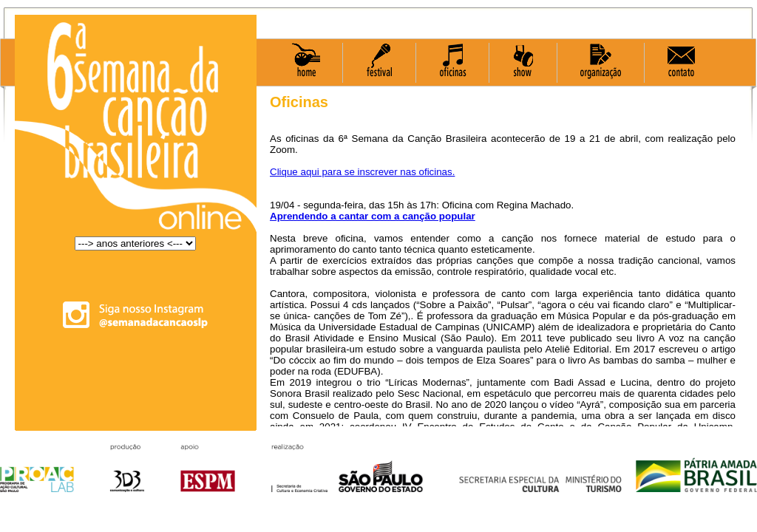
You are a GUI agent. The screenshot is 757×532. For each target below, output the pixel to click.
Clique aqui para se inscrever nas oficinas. (362, 172)
